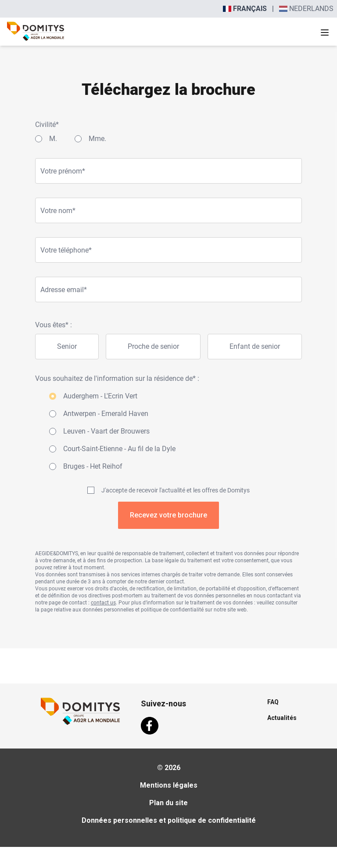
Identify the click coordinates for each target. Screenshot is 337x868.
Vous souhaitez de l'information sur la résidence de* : (117, 378)
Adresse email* (64, 290)
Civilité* (47, 125)
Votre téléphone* (66, 250)
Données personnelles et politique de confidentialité (169, 820)
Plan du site (168, 803)
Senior (67, 346)
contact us (103, 603)
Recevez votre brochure (168, 515)
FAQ (273, 702)
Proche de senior (153, 346)
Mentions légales (169, 785)
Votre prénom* (63, 171)
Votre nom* (58, 211)
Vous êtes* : (54, 325)
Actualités (282, 718)
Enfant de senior (255, 346)
